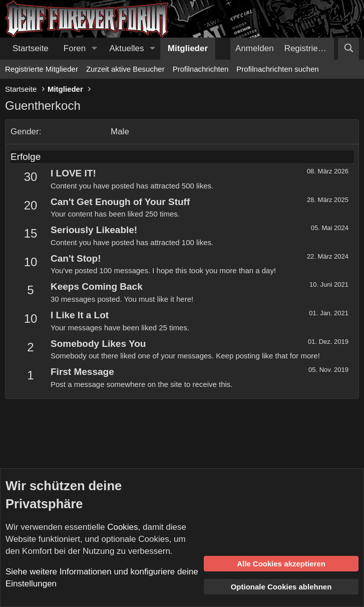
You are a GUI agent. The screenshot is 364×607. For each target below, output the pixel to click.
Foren (75, 48)
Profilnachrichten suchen (277, 69)
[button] (94, 49)
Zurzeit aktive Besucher (125, 69)
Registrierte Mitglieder (42, 69)
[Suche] (348, 49)
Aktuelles (127, 48)
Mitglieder (188, 48)
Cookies (122, 527)
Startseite (31, 48)
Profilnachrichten (201, 69)
